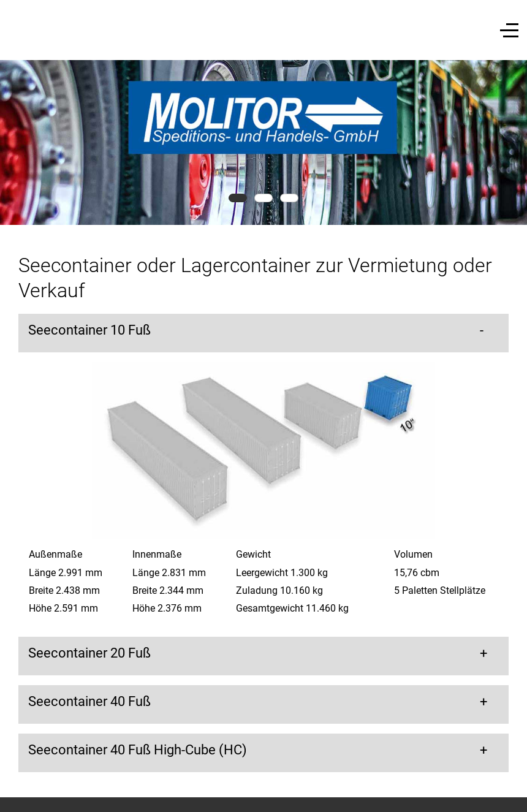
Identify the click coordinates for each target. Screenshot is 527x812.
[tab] (238, 198)
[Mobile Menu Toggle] (17, 30)
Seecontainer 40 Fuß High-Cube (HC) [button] (138, 750)
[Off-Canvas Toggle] (509, 30)
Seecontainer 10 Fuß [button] (89, 330)
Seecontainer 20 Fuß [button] (89, 653)
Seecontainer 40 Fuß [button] (89, 701)
